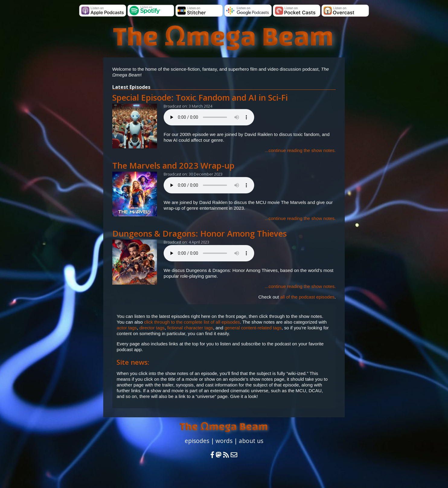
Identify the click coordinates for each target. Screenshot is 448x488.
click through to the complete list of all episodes (192, 322)
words (224, 441)
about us (251, 441)
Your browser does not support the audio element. (209, 117)
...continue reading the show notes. (300, 150)
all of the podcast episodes (307, 297)
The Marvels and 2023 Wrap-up (173, 165)
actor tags (127, 328)
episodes (197, 441)
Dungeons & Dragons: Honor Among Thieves (200, 233)
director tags (152, 328)
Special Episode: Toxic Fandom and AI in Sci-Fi (200, 97)
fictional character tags (190, 328)
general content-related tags (253, 328)
